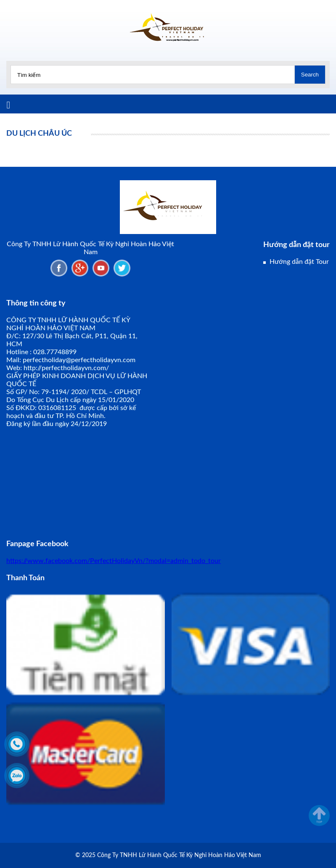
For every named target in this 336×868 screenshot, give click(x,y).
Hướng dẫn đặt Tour (299, 262)
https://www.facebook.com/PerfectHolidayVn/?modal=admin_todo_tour (114, 561)
